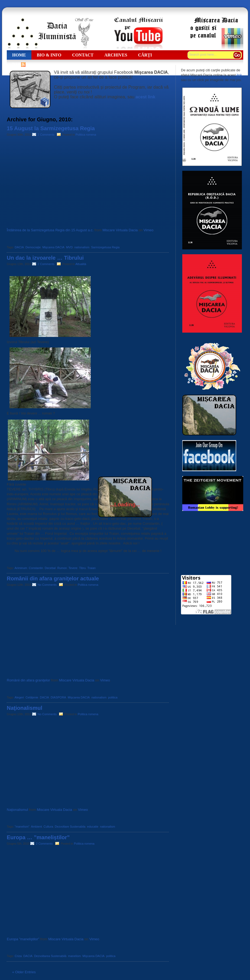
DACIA (19, 247)
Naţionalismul (25, 708)
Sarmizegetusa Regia (105, 247)
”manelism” (22, 827)
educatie (93, 827)
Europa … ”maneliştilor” (38, 837)
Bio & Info (49, 55)
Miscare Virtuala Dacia (120, 230)
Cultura (48, 827)
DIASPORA (58, 697)
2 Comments (47, 135)
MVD (69, 247)
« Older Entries (24, 972)
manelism (74, 956)
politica (113, 697)
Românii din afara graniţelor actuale (53, 578)
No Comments (48, 585)
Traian (91, 568)
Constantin (36, 568)
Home (19, 55)
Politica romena (86, 135)
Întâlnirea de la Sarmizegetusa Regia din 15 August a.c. (50, 230)
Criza (18, 956)
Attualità (81, 264)
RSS (16, 64)
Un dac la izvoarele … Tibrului (45, 258)
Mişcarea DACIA (53, 247)
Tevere (73, 568)
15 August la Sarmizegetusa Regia (51, 128)
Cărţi (145, 55)
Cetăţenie (32, 697)
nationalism (82, 247)
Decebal (50, 568)
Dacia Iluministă (50, 33)
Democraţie (33, 247)
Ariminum (21, 568)
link (239, 75)
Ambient (36, 827)
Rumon (62, 568)
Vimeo (149, 230)
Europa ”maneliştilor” (23, 939)
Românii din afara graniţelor (28, 680)
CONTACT (83, 55)
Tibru (82, 568)
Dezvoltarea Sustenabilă (50, 956)
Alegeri (19, 697)
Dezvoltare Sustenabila (70, 827)
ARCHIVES (116, 55)
